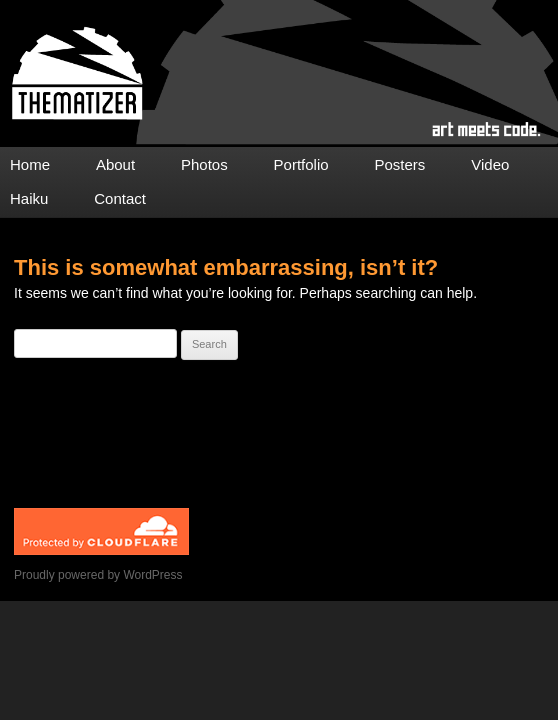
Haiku (29, 198)
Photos (204, 164)
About (115, 164)
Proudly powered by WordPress (98, 575)
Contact (120, 198)
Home (30, 164)
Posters (400, 164)
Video (490, 164)
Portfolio (301, 164)
